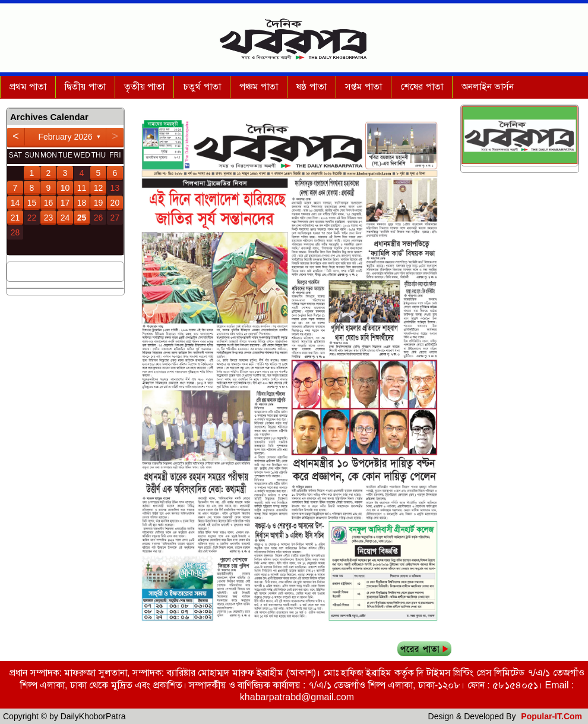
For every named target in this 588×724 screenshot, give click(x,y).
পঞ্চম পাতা (259, 86)
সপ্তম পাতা (363, 86)
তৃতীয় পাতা (144, 86)
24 (65, 218)
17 (65, 203)
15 (32, 203)
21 (15, 218)
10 (65, 188)
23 (49, 218)
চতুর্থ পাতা (202, 86)
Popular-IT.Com (551, 716)
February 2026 (65, 137)
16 (49, 203)
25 (82, 218)
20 (115, 203)
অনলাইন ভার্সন (488, 86)
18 (82, 203)
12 (99, 188)
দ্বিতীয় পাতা (85, 86)
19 (99, 203)
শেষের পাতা (421, 86)
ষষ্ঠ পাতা (311, 86)
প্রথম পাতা (28, 86)
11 (82, 188)
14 (15, 203)
